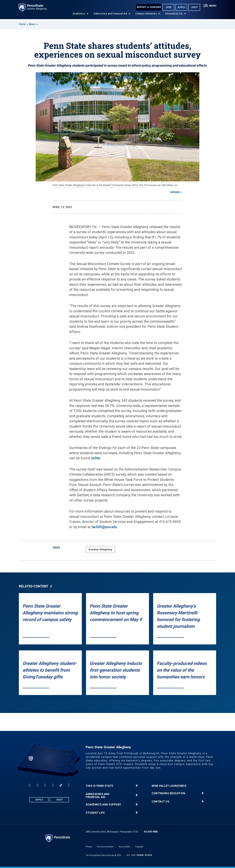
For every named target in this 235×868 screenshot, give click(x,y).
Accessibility (124, 847)
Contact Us (161, 802)
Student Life (95, 813)
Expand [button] (175, 192)
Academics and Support (104, 805)
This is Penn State (99, 786)
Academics (79, 15)
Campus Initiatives (146, 15)
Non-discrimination (105, 847)
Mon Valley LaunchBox (169, 786)
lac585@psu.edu (104, 527)
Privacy (89, 847)
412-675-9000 (151, 832)
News (32, 24)
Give (168, 7)
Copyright (139, 847)
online (96, 458)
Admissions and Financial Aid (110, 15)
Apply (181, 7)
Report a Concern (148, 7)
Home (22, 24)
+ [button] (137, 786)
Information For (174, 15)
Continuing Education (168, 793)
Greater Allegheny (100, 549)
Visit (194, 7)
